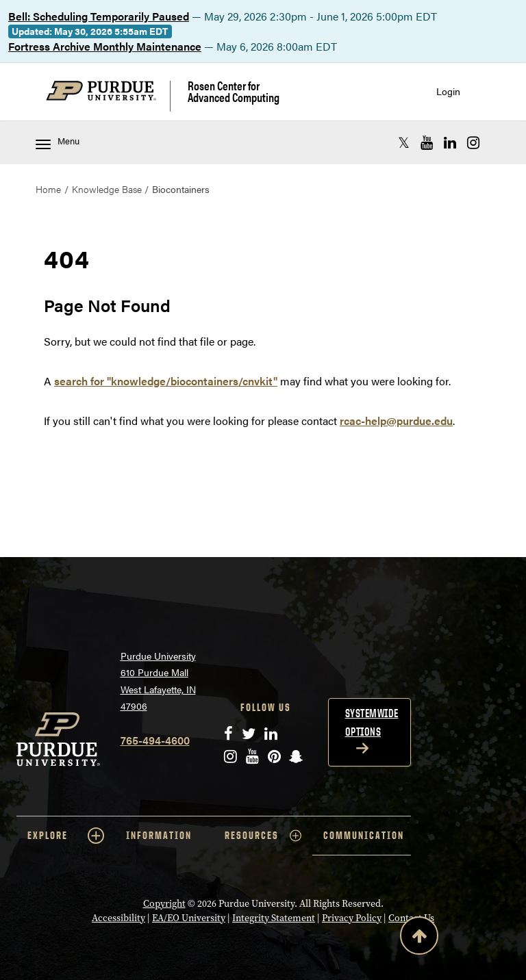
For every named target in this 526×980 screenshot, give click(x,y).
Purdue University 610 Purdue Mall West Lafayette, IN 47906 (158, 681)
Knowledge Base (107, 189)
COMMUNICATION (364, 835)
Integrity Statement (274, 918)
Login (448, 91)
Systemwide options (372, 722)
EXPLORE (66, 836)
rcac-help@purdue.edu (396, 421)
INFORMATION (159, 835)
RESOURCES (263, 836)
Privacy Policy (352, 918)
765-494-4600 (155, 740)
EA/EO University (189, 918)
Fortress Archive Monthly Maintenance (105, 46)
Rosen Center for (234, 91)
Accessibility (118, 918)
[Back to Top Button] (419, 938)
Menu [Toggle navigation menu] (58, 142)
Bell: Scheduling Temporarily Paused (99, 16)
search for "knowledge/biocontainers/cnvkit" (166, 381)
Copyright (164, 904)
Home (48, 189)
